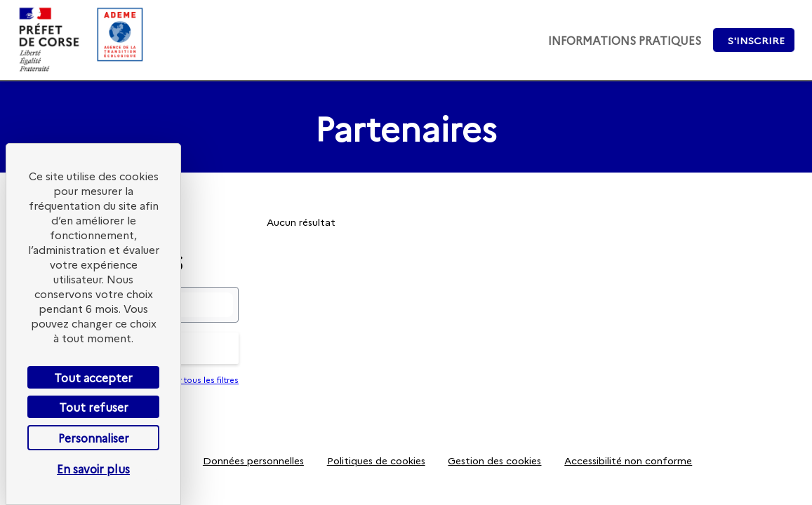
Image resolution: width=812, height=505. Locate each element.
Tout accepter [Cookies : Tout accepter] (93, 377)
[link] (625, 40)
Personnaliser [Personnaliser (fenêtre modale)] (94, 438)
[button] (754, 40)
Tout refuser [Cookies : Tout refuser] (94, 407)
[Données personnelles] (254, 460)
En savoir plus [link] (93, 469)
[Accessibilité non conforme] (628, 460)
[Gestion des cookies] (495, 460)
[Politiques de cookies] (376, 460)
